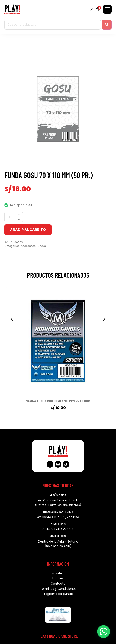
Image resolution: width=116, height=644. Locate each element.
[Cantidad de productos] (10, 217)
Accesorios (28, 246)
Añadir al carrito (28, 230)
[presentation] (12, 319)
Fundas (42, 246)
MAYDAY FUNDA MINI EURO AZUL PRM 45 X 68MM (58, 401)
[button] (104, 632)
